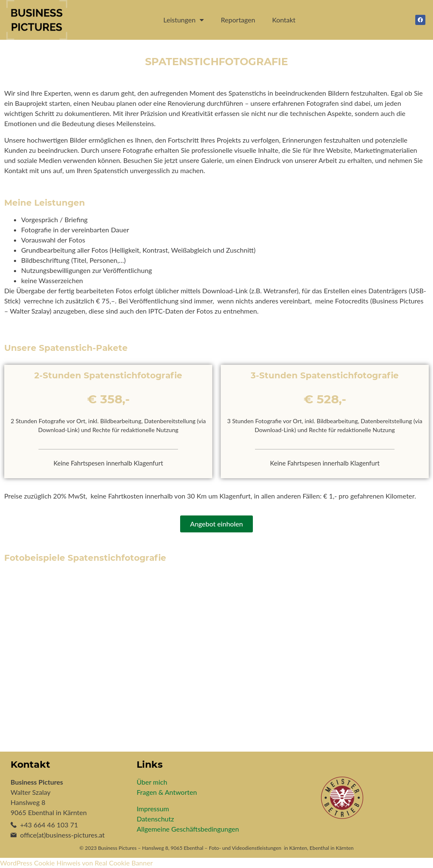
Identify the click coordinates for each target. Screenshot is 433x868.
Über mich (152, 782)
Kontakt (284, 20)
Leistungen (184, 20)
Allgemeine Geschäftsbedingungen (188, 829)
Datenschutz (155, 819)
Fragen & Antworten (167, 792)
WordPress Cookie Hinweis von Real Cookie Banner (76, 863)
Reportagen (238, 20)
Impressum (153, 809)
